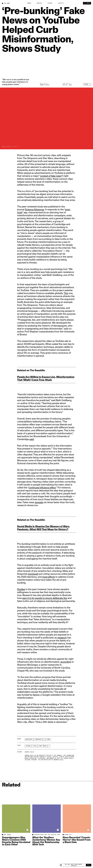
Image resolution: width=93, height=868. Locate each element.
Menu (88, 3)
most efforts (49, 577)
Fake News (42, 746)
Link (48, 739)
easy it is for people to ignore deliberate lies (45, 598)
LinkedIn (38, 739)
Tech (35, 746)
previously (33, 574)
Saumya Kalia (45, 85)
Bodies (39, 3)
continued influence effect (42, 488)
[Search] (84, 3)
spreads (39, 502)
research (62, 638)
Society (61, 3)
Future (50, 3)
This (66, 293)
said (32, 439)
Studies (21, 589)
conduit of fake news (51, 176)
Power (29, 3)
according (66, 662)
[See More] (49, 746)
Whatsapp (29, 739)
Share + (87, 84)
